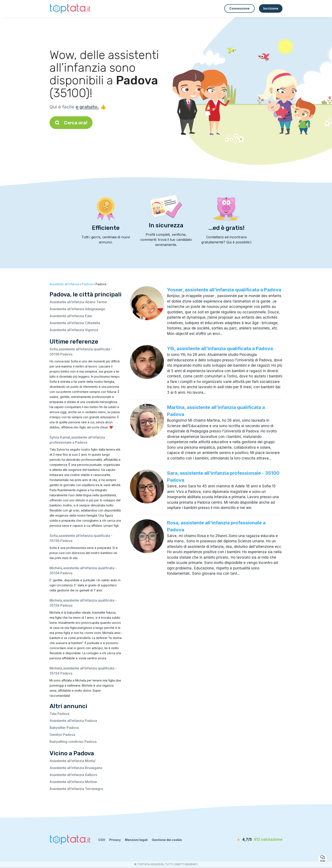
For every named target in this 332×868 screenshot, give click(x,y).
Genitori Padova (62, 735)
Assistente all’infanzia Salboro (73, 775)
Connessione (239, 8)
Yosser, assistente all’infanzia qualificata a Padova (224, 290)
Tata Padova (59, 714)
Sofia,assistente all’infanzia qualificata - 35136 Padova (81, 352)
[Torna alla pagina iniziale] (71, 8)
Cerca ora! (71, 123)
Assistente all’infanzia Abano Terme (78, 302)
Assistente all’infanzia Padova (73, 721)
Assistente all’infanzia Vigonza (74, 330)
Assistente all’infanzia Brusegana (76, 768)
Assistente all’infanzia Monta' (73, 761)
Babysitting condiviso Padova (73, 742)
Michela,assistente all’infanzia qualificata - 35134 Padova (83, 570)
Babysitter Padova (64, 728)
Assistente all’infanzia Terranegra (76, 789)
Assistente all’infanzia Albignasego (77, 309)
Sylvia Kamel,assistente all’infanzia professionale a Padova (77, 440)
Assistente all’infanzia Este (71, 316)
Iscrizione (271, 8)
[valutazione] (258, 840)
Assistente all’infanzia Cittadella (75, 323)
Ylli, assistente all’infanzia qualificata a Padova (220, 348)
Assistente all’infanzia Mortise (73, 782)
